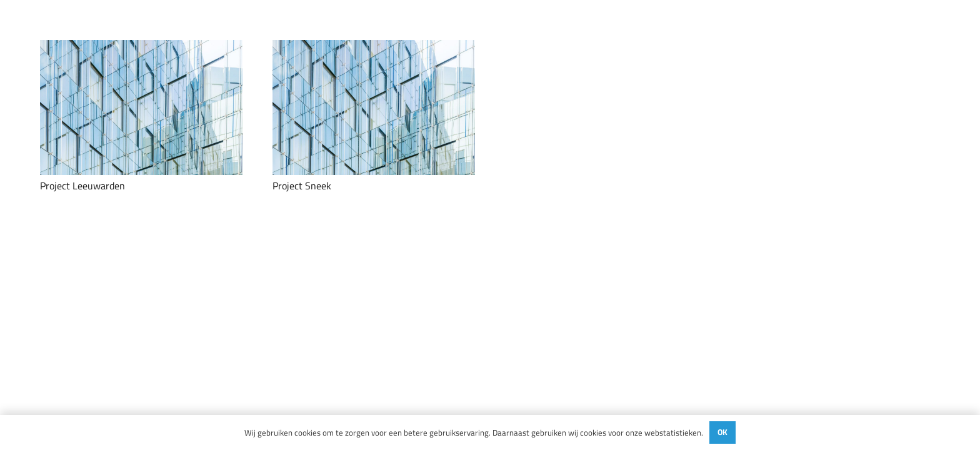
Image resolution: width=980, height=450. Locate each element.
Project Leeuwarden (82, 186)
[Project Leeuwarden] (141, 107)
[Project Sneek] (374, 107)
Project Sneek (302, 186)
